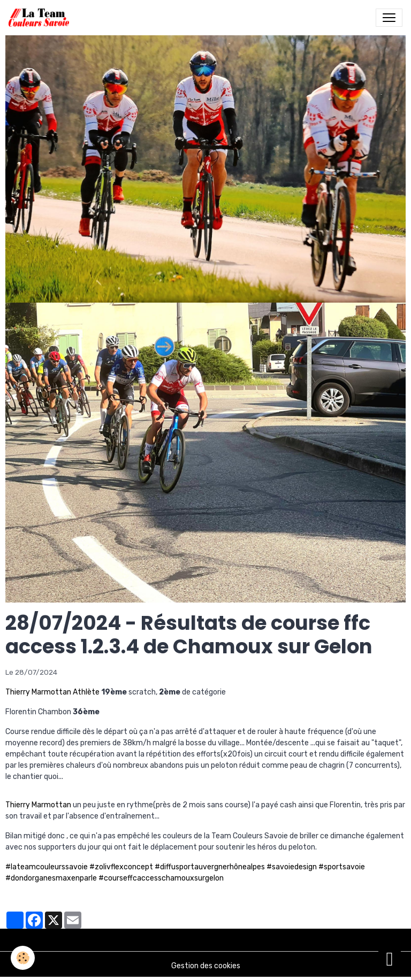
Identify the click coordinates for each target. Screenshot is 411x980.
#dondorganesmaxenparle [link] (51, 878)
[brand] (41, 18)
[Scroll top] (390, 959)
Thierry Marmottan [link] (38, 805)
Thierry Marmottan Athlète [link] (52, 692)
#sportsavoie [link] (342, 867)
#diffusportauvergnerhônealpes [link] (210, 867)
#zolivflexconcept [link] (121, 867)
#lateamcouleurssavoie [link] (47, 867)
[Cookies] (23, 958)
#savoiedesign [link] (292, 867)
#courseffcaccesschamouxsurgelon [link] (161, 878)
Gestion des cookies (206, 966)
